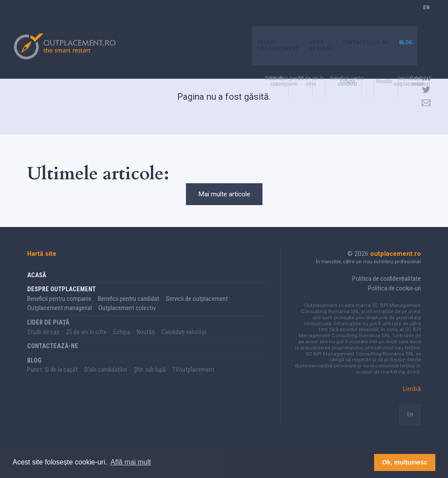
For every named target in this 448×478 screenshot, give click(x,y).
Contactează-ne (362, 16)
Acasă (37, 286)
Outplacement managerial (59, 319)
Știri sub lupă (150, 381)
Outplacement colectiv (127, 319)
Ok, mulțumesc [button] (405, 462)
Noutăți (146, 343)
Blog (405, 16)
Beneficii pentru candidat (129, 310)
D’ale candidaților (106, 381)
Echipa (122, 343)
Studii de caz (43, 343)
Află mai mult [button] (131, 462)
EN (426, 16)
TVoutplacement (193, 381)
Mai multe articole (224, 199)
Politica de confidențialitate (387, 290)
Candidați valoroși (184, 343)
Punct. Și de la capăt (52, 381)
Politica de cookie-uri (394, 299)
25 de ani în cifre (86, 343)
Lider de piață (313, 20)
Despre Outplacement (267, 20)
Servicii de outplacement (197, 310)
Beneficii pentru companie (59, 310)
